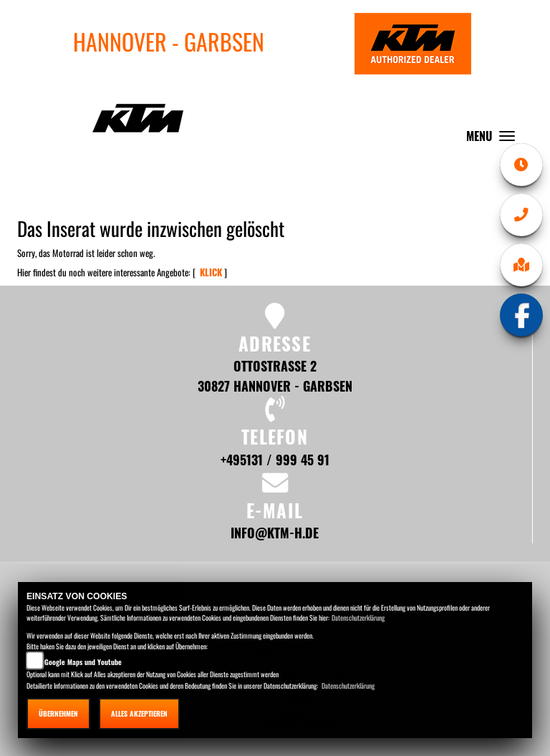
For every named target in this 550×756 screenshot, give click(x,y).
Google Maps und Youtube (83, 662)
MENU (494, 139)
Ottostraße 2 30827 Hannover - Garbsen (275, 375)
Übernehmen (58, 713)
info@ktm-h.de (275, 532)
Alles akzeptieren (139, 713)
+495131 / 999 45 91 (275, 459)
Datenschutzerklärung (358, 617)
